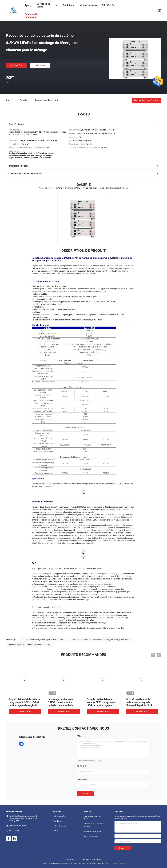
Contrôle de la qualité (60, 826)
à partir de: (83, 766)
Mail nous (40, 65)
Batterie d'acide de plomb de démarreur (93, 825)
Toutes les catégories (91, 836)
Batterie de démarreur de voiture (92, 818)
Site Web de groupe (108, 7)
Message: (82, 736)
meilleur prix (16, 65)
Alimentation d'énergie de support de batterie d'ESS (44, 640)
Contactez (85, 794)
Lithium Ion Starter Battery (93, 831)
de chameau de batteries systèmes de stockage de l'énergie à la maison (101, 640)
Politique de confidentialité (92, 860)
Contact (55, 831)
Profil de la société (59, 816)
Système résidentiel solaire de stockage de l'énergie (30, 645)
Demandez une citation (146, 100)
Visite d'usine (57, 821)
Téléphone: (83, 779)
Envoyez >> (123, 848)
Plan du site (70, 860)
